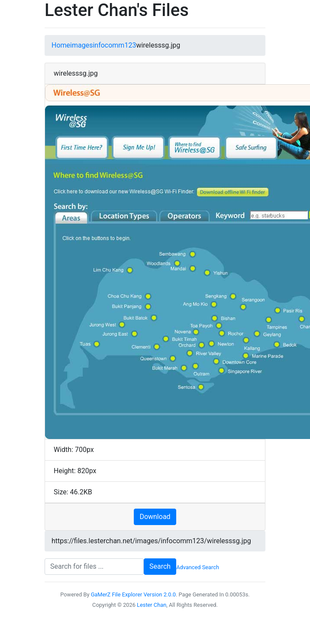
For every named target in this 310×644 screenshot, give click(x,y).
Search (160, 566)
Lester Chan (152, 605)
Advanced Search (198, 567)
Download (155, 517)
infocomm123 (114, 45)
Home (61, 45)
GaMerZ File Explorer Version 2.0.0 (133, 594)
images (81, 45)
